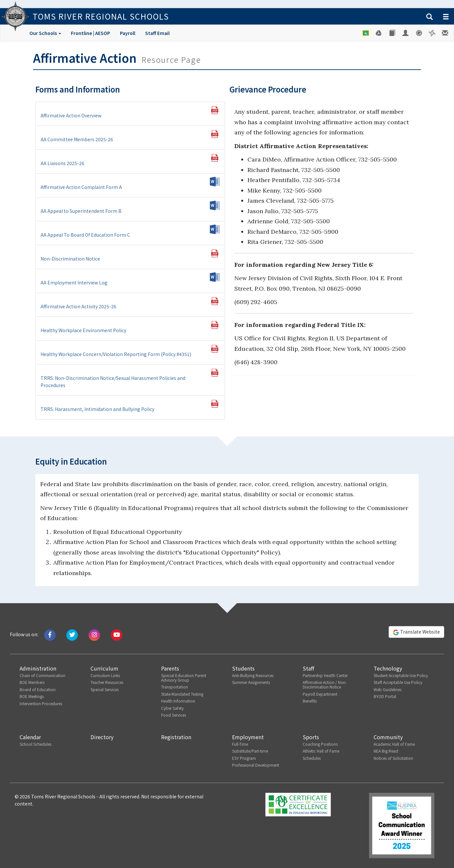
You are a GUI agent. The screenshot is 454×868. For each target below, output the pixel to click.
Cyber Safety (172, 708)
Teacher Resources (107, 682)
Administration (38, 668)
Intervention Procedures (41, 703)
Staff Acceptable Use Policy (398, 682)
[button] (429, 17)
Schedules (312, 758)
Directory (102, 737)
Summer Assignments (251, 682)
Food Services (174, 715)
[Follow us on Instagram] (94, 634)
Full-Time (240, 744)
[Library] (393, 33)
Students (243, 668)
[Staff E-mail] (446, 33)
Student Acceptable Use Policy (401, 675)
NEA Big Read (386, 751)
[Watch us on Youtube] (117, 634)
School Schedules (35, 744)
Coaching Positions (320, 744)
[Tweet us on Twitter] (72, 634)
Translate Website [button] (416, 632)
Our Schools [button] (45, 33)
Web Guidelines (387, 689)
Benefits (310, 701)
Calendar (30, 737)
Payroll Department (320, 694)
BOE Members (32, 682)
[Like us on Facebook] (50, 634)
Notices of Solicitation (393, 758)
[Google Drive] (379, 33)
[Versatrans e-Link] (432, 33)
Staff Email (157, 33)
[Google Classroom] (366, 33)
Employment (248, 737)
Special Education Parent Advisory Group (184, 678)
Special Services (105, 689)
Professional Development (256, 765)
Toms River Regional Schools (101, 16)
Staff (308, 668)
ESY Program (244, 758)
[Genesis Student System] (419, 33)
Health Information (178, 701)
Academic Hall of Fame (394, 744)
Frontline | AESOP (91, 33)
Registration (176, 737)
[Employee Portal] (406, 33)
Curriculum (104, 668)
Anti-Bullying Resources (253, 675)
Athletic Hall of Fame (321, 751)
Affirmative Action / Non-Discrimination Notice (325, 684)
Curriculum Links (105, 675)
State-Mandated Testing (182, 694)
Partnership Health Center (325, 675)
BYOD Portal (385, 696)
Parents (170, 668)
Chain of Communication (42, 675)
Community (388, 737)
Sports (311, 737)
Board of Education (38, 689)
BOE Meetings (32, 696)
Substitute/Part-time (250, 751)
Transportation (175, 687)
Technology (388, 668)
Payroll (128, 33)
